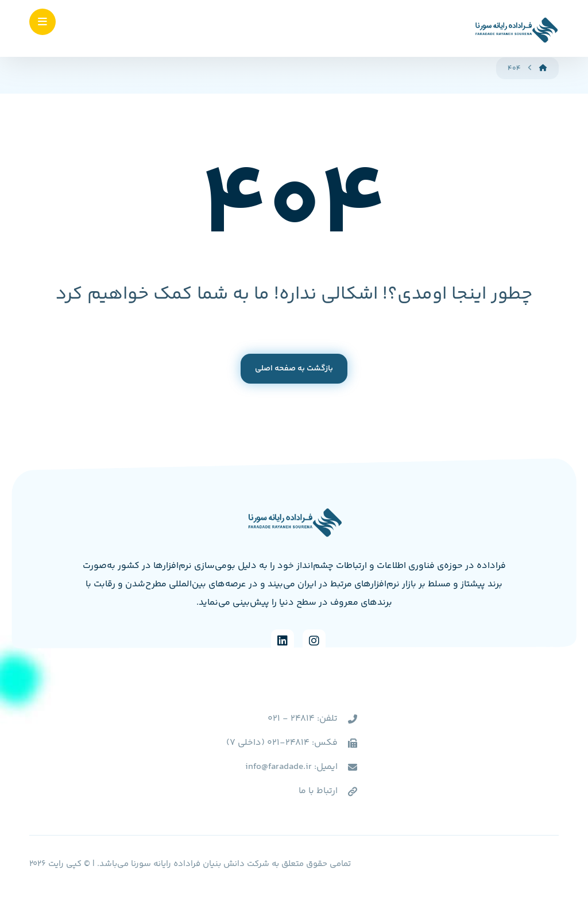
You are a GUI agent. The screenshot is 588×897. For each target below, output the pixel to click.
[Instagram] (314, 641)
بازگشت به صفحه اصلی (294, 369)
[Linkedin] (283, 641)
